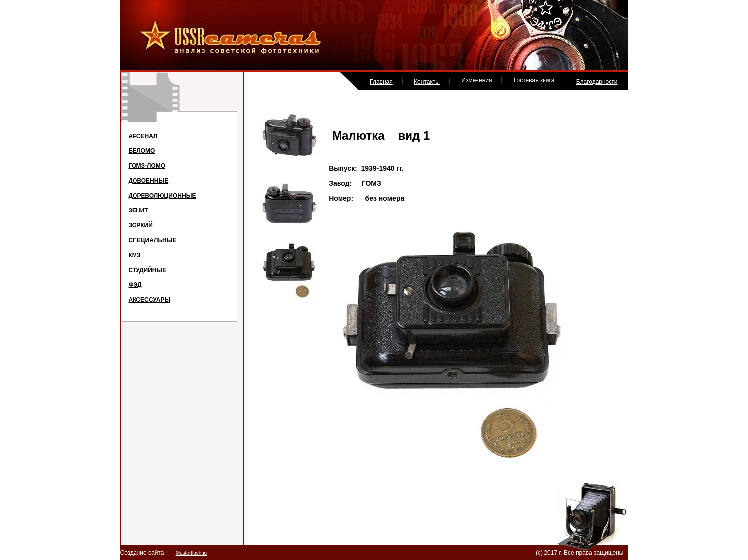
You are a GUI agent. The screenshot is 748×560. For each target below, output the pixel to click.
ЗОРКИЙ (141, 225)
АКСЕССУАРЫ (150, 300)
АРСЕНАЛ (143, 136)
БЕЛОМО (142, 151)
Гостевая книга (534, 80)
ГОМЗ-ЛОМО (147, 166)
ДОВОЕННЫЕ (149, 181)
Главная (381, 82)
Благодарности (597, 82)
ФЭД (135, 285)
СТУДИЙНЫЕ (148, 270)
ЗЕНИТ (138, 210)
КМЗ (135, 255)
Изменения (476, 80)
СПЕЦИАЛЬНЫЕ (153, 240)
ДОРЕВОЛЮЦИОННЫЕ (162, 196)
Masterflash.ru (191, 553)
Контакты (427, 82)
